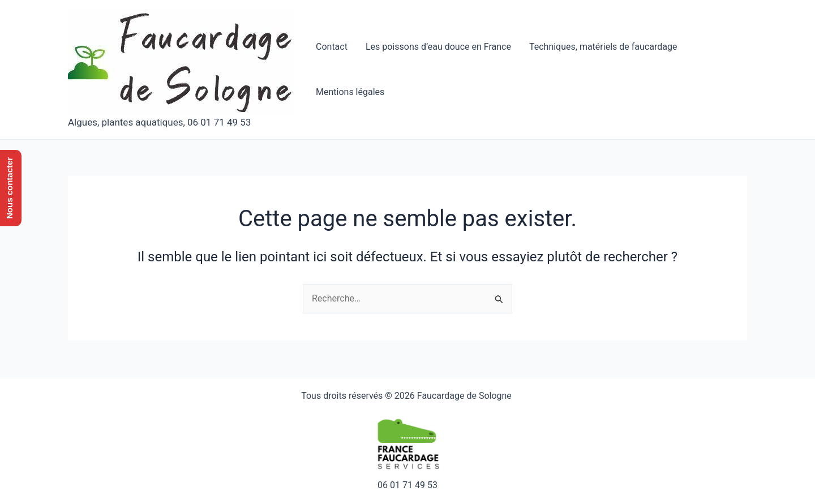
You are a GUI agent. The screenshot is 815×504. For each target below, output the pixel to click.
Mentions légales (350, 92)
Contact (332, 47)
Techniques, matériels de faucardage (603, 47)
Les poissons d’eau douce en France (438, 47)
